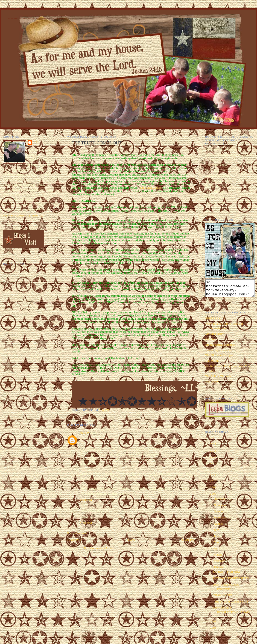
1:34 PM (86, 500)
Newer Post (74, 540)
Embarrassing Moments (220, 348)
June (217, 539)
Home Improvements (218, 353)
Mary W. (85, 433)
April (217, 551)
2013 (213, 466)
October (219, 515)
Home (132, 540)
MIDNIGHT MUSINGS (228, 575)
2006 (213, 631)
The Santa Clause (150, 188)
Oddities (211, 342)
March (218, 558)
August (219, 527)
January (219, 570)
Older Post (189, 540)
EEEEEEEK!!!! (215, 322)
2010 (213, 484)
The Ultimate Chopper (219, 358)
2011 (213, 478)
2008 (213, 497)
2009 (213, 491)
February (220, 564)
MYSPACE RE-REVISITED (231, 581)
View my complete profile (23, 216)
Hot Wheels (213, 385)
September (221, 521)
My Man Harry (215, 337)
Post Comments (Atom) (99, 548)
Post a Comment (78, 533)
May (217, 545)
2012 (213, 472)
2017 (213, 447)
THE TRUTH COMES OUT (231, 605)
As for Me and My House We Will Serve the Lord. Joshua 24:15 (39, 19)
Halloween (212, 364)
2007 (213, 625)
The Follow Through (218, 379)
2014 (213, 460)
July (217, 533)
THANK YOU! (223, 598)
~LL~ (36, 142)
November (221, 508)
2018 (213, 441)
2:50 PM (86, 523)
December (221, 502)
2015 (213, 454)
